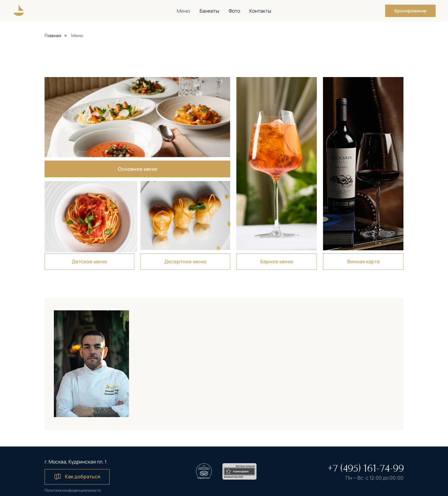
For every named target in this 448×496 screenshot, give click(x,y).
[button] (410, 11)
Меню (183, 11)
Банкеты (209, 11)
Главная (53, 35)
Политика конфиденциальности (73, 490)
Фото (234, 11)
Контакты (260, 11)
